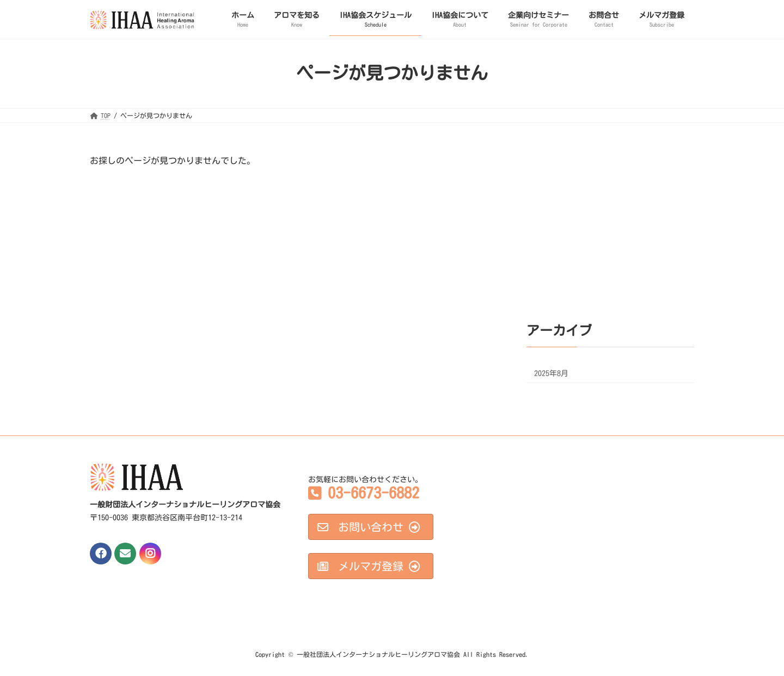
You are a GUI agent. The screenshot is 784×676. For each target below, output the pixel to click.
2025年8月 (551, 373)
